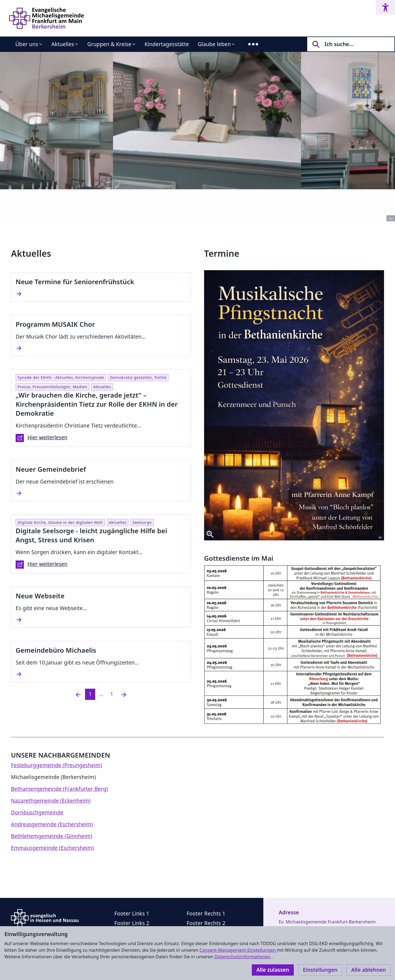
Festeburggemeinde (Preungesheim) (57, 765)
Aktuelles (63, 44)
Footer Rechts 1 (206, 914)
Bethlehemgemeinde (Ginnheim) (52, 836)
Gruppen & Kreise (109, 44)
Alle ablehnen (369, 970)
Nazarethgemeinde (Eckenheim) (51, 801)
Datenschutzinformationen (243, 957)
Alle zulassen (273, 970)
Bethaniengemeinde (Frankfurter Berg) (59, 789)
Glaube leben (214, 44)
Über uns (27, 44)
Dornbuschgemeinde (37, 813)
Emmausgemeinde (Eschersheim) (53, 848)
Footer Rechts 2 (206, 923)
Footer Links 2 (132, 923)
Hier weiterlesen (42, 438)
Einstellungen (320, 970)
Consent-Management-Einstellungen (238, 950)
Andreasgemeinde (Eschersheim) (52, 824)
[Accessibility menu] (385, 7)
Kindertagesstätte (167, 44)
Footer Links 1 (132, 914)
